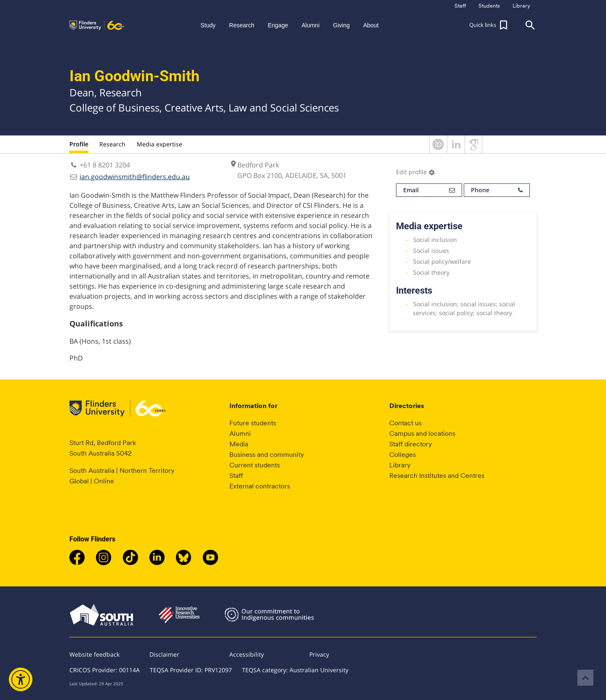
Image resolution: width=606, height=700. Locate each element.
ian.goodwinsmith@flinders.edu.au (135, 177)
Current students (255, 465)
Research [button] (242, 25)
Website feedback (94, 654)
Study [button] (208, 25)
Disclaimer (164, 654)
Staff (236, 476)
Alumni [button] (310, 25)
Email (429, 190)
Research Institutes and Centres (437, 476)
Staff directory (411, 444)
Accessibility (247, 654)
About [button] (371, 25)
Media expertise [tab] (159, 144)
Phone (497, 190)
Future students (253, 423)
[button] (489, 25)
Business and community (267, 455)
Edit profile (416, 172)
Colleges (403, 455)
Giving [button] (341, 25)
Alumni (240, 434)
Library (400, 465)
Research (112, 144)
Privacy (319, 654)
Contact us (405, 423)
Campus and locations (422, 434)
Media (239, 444)
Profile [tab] (79, 144)
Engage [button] (278, 25)
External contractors (260, 486)
